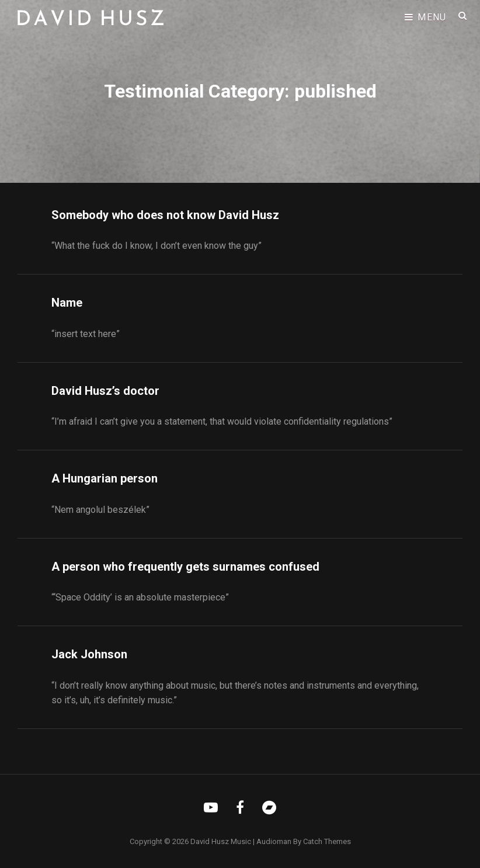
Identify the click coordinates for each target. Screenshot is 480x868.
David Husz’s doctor (105, 391)
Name (67, 303)
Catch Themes (327, 841)
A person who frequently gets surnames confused (185, 567)
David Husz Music (221, 841)
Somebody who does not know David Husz (165, 215)
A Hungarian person (105, 478)
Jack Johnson (89, 654)
